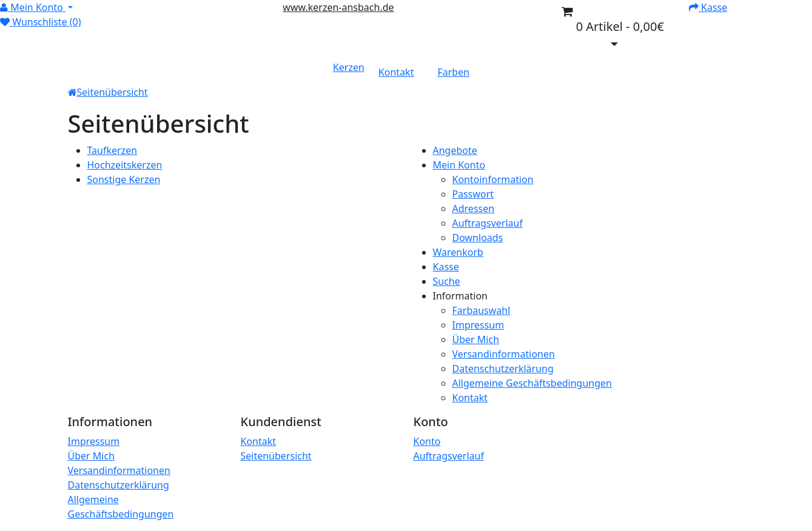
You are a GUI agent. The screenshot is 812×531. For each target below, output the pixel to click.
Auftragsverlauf (488, 223)
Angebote (455, 150)
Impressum (478, 325)
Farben (453, 72)
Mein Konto (459, 165)
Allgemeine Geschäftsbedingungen (532, 383)
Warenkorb (458, 252)
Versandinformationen (504, 354)
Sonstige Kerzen (124, 179)
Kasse (446, 267)
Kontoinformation (493, 179)
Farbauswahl (481, 310)
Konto (427, 441)
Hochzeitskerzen (125, 165)
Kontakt (396, 72)
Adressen (474, 209)
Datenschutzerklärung (503, 369)
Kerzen (349, 67)
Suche (447, 281)
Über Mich (476, 339)
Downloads (478, 238)
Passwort (473, 194)
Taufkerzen (112, 150)
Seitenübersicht (112, 92)
